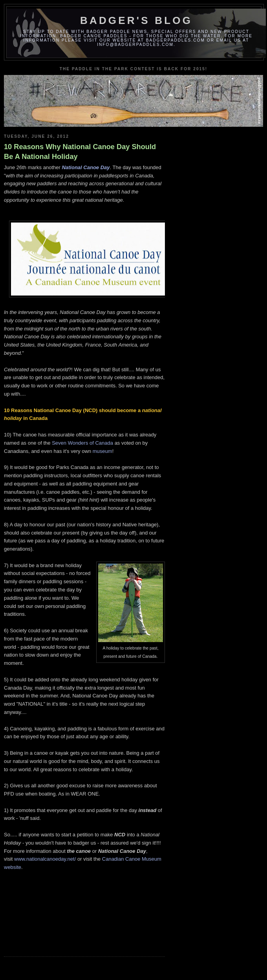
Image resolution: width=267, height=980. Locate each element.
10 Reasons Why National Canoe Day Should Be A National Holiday (80, 152)
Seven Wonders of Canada (82, 443)
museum (102, 451)
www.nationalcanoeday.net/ (45, 859)
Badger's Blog (136, 20)
